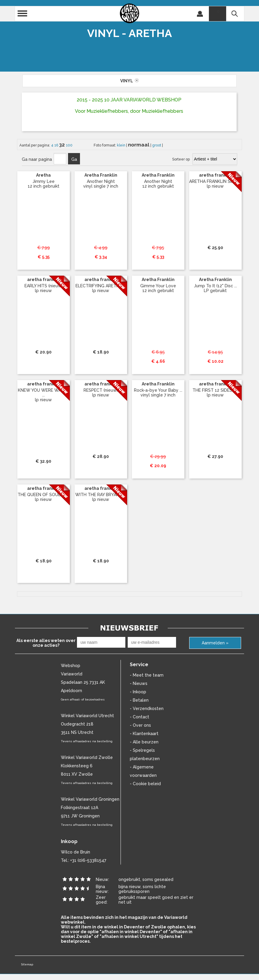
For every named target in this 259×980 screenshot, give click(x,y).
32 (63, 145)
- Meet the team (147, 675)
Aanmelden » (215, 643)
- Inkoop (138, 692)
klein (122, 145)
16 (57, 145)
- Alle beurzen (144, 742)
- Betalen (139, 700)
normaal (139, 145)
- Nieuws (139, 683)
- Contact (139, 717)
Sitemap (27, 964)
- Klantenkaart (144, 734)
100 (69, 145)
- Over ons (140, 725)
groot (157, 145)
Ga (74, 159)
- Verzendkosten (147, 709)
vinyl (129, 81)
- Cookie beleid (145, 784)
